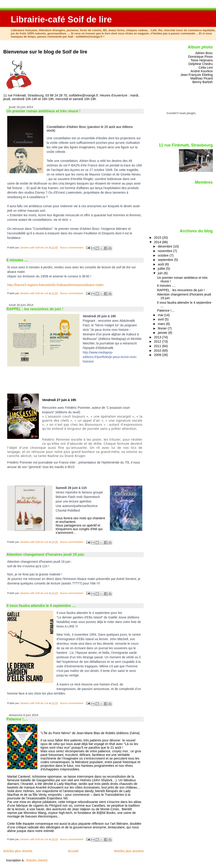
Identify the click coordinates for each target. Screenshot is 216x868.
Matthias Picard (202, 78)
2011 (158, 346)
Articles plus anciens (129, 851)
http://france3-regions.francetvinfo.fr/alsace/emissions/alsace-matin (55, 285)
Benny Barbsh (202, 82)
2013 (158, 337)
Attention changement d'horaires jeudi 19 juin (45, 554)
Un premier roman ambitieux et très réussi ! (43, 111)
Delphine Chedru (201, 64)
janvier (163, 333)
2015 (158, 238)
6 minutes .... (17, 260)
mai (161, 315)
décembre (165, 246)
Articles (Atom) (37, 860)
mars (162, 324)
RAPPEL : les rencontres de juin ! (35, 309)
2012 (158, 341)
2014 (158, 242)
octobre (164, 255)
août (161, 264)
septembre (166, 260)
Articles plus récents (18, 851)
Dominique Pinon (200, 57)
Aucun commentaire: (72, 248)
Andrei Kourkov (202, 71)
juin (161, 273)
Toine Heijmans (202, 60)
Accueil (73, 851)
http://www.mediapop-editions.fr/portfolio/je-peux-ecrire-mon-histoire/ (110, 357)
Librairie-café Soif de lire (61, 19)
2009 (158, 355)
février (163, 328)
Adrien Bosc (204, 53)
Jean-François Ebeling (197, 75)
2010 (158, 351)
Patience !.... (17, 719)
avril (161, 319)
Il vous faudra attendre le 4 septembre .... (41, 606)
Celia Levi (206, 67)
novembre (165, 251)
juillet (162, 269)
